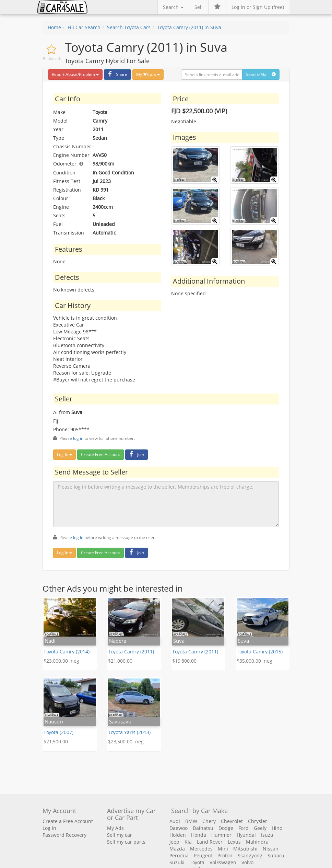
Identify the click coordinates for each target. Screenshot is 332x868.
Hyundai (246, 835)
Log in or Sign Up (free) (258, 7)
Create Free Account (100, 454)
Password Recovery (64, 835)
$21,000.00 (120, 661)
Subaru (276, 855)
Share (117, 74)
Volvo (247, 862)
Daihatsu (203, 828)
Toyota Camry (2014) (67, 652)
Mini (223, 849)
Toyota (197, 862)
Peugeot (203, 855)
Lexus (234, 842)
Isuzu (267, 835)
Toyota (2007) (58, 732)
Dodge (226, 828)
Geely (260, 828)
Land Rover (210, 842)
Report (75, 74)
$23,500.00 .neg (126, 741)
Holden (178, 835)
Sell (199, 7)
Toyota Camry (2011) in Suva (189, 27)
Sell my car (120, 835)
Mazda (177, 849)
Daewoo (179, 828)
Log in (49, 828)
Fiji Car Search (84, 27)
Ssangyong (250, 855)
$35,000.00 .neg (254, 661)
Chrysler (258, 821)
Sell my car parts (126, 842)
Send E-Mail (261, 74)
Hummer (221, 835)
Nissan (271, 849)
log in (78, 438)
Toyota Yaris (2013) (129, 732)
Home (54, 27)
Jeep (174, 842)
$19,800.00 (184, 661)
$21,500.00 (56, 741)
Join (136, 454)
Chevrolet (232, 821)
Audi (175, 821)
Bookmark (52, 59)
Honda (199, 835)
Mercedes (201, 849)
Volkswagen (223, 862)
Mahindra (257, 842)
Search (173, 7)
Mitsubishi (245, 849)
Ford (244, 828)
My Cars (148, 74)
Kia (188, 842)
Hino (277, 828)
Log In (64, 454)
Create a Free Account (68, 821)
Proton (225, 855)
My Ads (115, 828)
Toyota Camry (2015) (260, 652)
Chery (209, 821)
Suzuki (177, 862)
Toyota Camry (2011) (131, 652)
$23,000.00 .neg (61, 661)
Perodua (179, 855)
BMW (191, 821)
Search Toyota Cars (129, 27)
